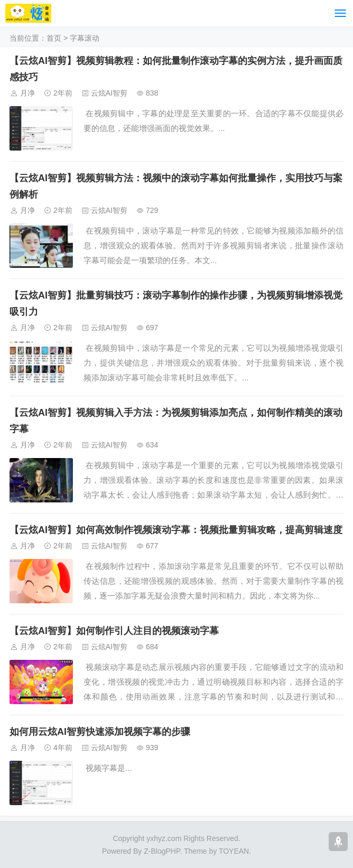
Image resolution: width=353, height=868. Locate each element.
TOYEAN (234, 851)
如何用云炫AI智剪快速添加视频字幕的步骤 (100, 732)
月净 (27, 93)
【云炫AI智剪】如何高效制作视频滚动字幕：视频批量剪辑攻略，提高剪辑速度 (176, 530)
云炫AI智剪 (109, 93)
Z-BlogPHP (162, 851)
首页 (54, 38)
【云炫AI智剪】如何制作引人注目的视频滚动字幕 (114, 631)
